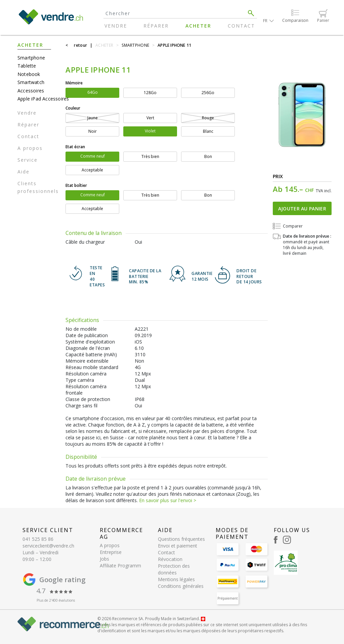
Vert (150, 118)
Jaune (93, 118)
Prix (278, 176)
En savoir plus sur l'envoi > (168, 500)
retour (80, 45)
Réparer (156, 26)
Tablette (27, 66)
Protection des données (174, 569)
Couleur (73, 108)
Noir (93, 131)
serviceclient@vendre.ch (48, 546)
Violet (150, 131)
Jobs (104, 559)
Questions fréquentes (181, 539)
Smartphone (31, 58)
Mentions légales (176, 579)
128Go (150, 93)
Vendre (116, 26)
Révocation (170, 559)
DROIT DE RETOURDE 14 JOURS (249, 277)
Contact (241, 26)
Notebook (29, 74)
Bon (208, 156)
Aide (24, 172)
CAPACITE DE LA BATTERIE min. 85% (145, 277)
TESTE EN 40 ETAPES (97, 276)
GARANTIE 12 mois (202, 276)
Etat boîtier (76, 185)
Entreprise (111, 552)
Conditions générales (181, 586)
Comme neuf (93, 156)
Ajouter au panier (302, 209)
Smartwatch (31, 82)
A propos (30, 148)
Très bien (150, 156)
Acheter (198, 26)
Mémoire (74, 83)
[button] (268, 21)
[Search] (174, 13)
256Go (208, 93)
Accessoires (31, 91)
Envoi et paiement (178, 546)
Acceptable (92, 170)
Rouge (208, 118)
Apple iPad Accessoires (39, 99)
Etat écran (75, 147)
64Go (93, 92)
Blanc (208, 131)
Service (28, 160)
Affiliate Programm (120, 566)
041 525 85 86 (38, 539)
